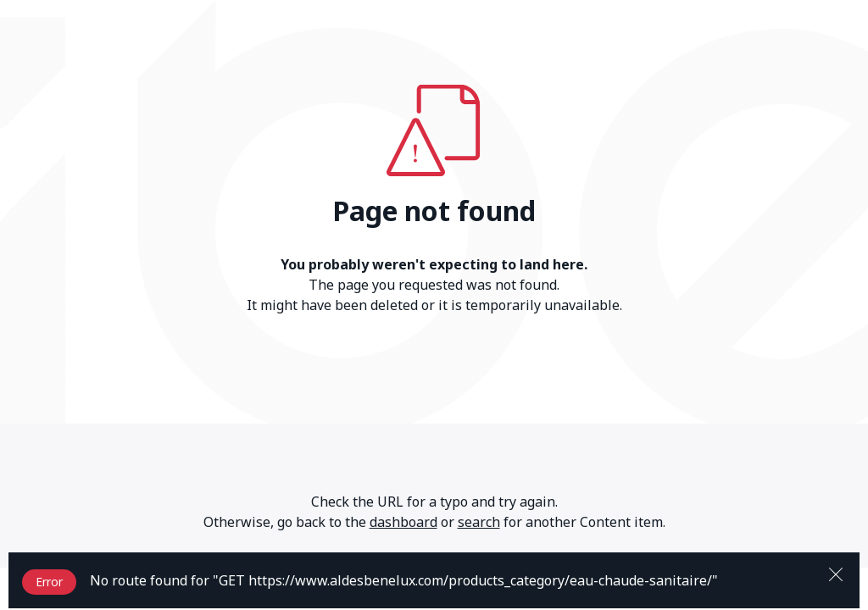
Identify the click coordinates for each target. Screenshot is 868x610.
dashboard (403, 522)
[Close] (836, 573)
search (479, 522)
